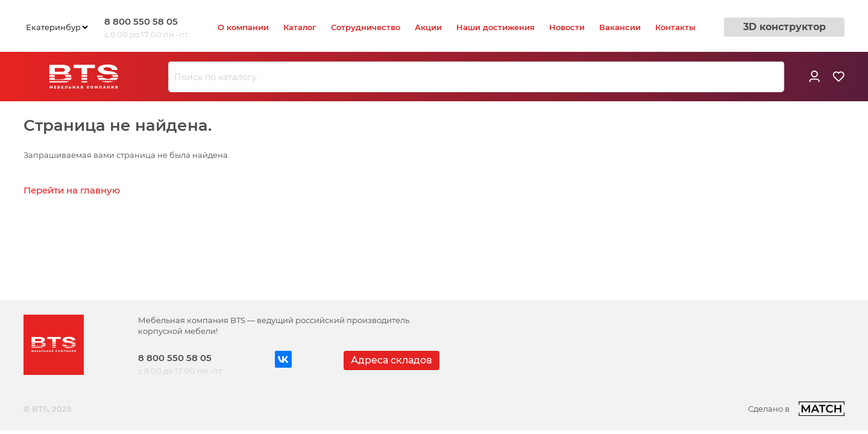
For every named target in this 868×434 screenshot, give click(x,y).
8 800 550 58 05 (141, 21)
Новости (567, 27)
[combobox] (476, 77)
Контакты (675, 27)
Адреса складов (392, 360)
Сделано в (796, 409)
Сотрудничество (366, 27)
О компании (243, 27)
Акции (428, 27)
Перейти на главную (72, 190)
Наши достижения (495, 27)
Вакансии (620, 27)
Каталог (300, 27)
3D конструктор (785, 27)
